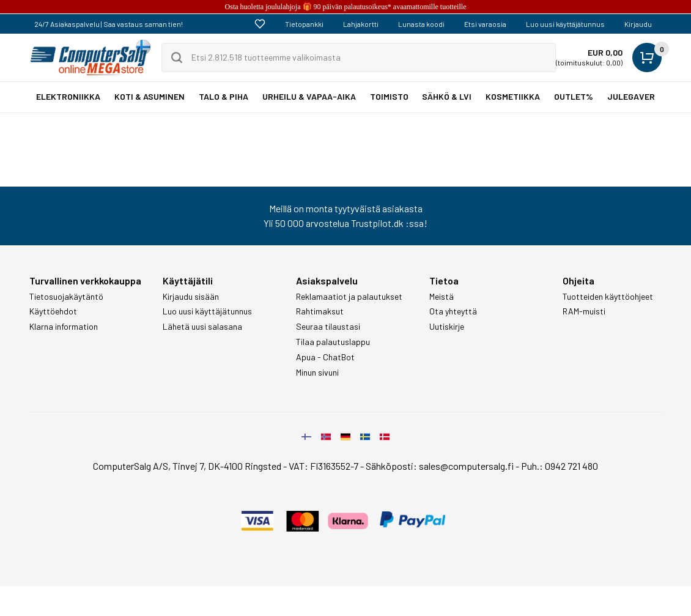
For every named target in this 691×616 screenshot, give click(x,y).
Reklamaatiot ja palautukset (349, 297)
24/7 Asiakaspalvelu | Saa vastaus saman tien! (109, 24)
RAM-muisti (584, 311)
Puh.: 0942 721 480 (560, 466)
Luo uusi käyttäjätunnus (565, 24)
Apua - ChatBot (325, 357)
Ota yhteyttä (453, 311)
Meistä (442, 297)
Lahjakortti (361, 24)
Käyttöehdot (53, 311)
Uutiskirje (447, 327)
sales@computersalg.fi (466, 466)
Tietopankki (304, 24)
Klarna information (64, 327)
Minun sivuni (317, 373)
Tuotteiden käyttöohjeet (608, 297)
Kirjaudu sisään (191, 297)
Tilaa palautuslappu (333, 342)
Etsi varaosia (485, 24)
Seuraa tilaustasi (328, 327)
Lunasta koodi (421, 24)
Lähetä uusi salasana (202, 327)
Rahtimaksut (320, 311)
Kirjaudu (638, 24)
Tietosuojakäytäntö (66, 297)
